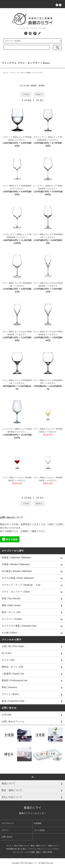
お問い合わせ (7, 837)
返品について (53, 846)
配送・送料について (38, 846)
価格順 (34, 86)
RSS (45, 852)
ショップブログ (53, 849)
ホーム (6, 73)
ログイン (5, 830)
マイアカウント (8, 823)
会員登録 (38, 823)
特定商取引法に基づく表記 (16, 849)
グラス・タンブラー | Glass (20, 73)
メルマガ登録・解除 (32, 852)
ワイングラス (38, 73)
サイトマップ (18, 852)
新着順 (42, 86)
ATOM (50, 852)
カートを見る (39, 830)
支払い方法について (21, 846)
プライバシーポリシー (37, 849)
